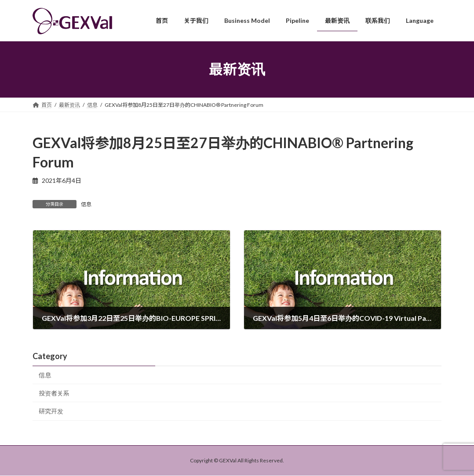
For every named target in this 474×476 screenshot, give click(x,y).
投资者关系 (54, 393)
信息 (86, 204)
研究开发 (51, 412)
